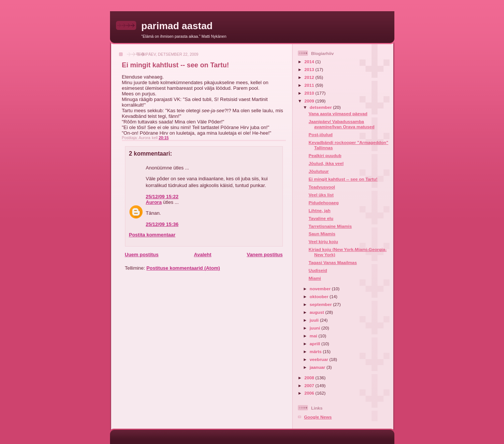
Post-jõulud (321, 134)
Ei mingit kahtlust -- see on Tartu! (343, 179)
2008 (310, 378)
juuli (315, 320)
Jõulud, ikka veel (326, 163)
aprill (316, 344)
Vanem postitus (265, 255)
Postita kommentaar (152, 235)
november (321, 289)
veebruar (320, 359)
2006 (310, 393)
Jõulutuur (319, 171)
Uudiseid (318, 270)
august (318, 312)
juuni (316, 328)
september (321, 304)
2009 (310, 101)
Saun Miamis (322, 234)
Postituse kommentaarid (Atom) (183, 268)
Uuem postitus (142, 255)
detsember (321, 107)
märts (316, 351)
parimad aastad (177, 26)
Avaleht (202, 255)
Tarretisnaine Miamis (330, 226)
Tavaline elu (321, 218)
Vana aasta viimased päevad (338, 114)
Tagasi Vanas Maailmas (333, 262)
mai (314, 336)
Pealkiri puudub (325, 155)
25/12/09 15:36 (162, 224)
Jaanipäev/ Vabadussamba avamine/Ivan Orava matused (342, 124)
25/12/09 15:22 (162, 197)
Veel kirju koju (323, 241)
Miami (315, 278)
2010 (310, 93)
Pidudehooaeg (324, 203)
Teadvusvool (322, 187)
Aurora (154, 202)
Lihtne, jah (320, 210)
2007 (310, 385)
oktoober (320, 296)
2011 (310, 85)
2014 (310, 62)
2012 (310, 77)
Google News (318, 417)
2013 (310, 69)
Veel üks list (321, 195)
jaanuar (318, 367)
